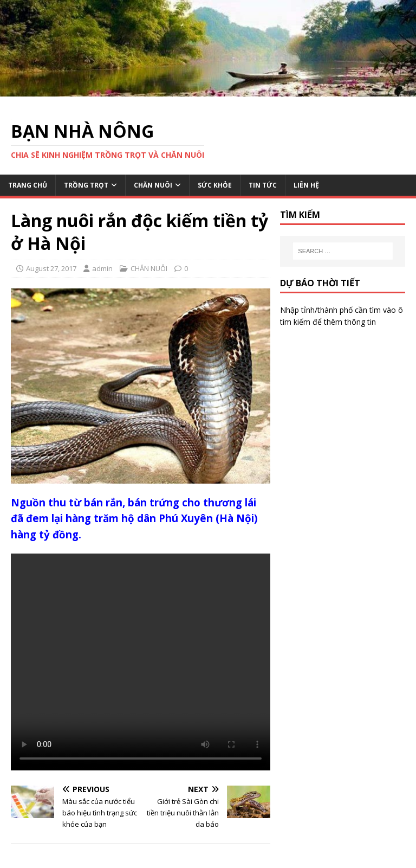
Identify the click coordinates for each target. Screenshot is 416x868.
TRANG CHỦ (28, 185)
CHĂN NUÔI (153, 185)
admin (102, 268)
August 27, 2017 (51, 268)
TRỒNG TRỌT (86, 185)
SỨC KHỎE (215, 185)
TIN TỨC (263, 185)
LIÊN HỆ (306, 185)
